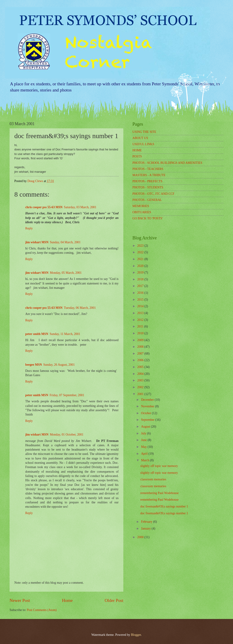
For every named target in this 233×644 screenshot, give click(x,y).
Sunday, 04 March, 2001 (65, 242)
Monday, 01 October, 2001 (67, 435)
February (147, 522)
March (146, 460)
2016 (141, 293)
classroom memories (153, 479)
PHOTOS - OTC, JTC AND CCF (153, 194)
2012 (141, 320)
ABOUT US (140, 138)
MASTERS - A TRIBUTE (149, 175)
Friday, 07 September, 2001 (67, 395)
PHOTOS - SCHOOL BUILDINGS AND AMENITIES (167, 163)
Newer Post (20, 600)
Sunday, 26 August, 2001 (59, 365)
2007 (141, 354)
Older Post (114, 600)
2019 (141, 273)
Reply (29, 228)
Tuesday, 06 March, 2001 (80, 308)
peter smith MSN (37, 334)
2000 (141, 537)
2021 (141, 259)
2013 (141, 313)
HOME (137, 150)
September (148, 420)
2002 (141, 387)
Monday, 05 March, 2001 (66, 273)
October (147, 413)
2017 (141, 286)
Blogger (136, 635)
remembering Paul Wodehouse (159, 493)
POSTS (137, 156)
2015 (141, 300)
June (144, 440)
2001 (141, 394)
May (144, 447)
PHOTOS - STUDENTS (148, 187)
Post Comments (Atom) (42, 610)
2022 (141, 252)
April (145, 454)
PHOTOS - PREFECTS (147, 181)
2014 (141, 306)
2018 (141, 279)
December (148, 400)
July (144, 433)
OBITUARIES (142, 212)
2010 (141, 333)
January (146, 529)
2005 (141, 367)
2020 (141, 266)
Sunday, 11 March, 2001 (65, 334)
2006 (141, 360)
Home (67, 600)
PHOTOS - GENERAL (147, 200)
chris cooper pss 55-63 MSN (44, 207)
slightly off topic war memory (159, 466)
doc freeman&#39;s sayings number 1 (164, 506)
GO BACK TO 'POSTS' (148, 218)
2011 (141, 326)
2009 (141, 340)
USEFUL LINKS (143, 144)
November (148, 406)
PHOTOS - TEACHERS (148, 169)
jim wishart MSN (37, 242)
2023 (141, 246)
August (146, 427)
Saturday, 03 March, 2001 (80, 207)
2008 (141, 347)
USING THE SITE (144, 132)
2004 (141, 374)
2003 (141, 380)
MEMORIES (141, 206)
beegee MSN (34, 365)
